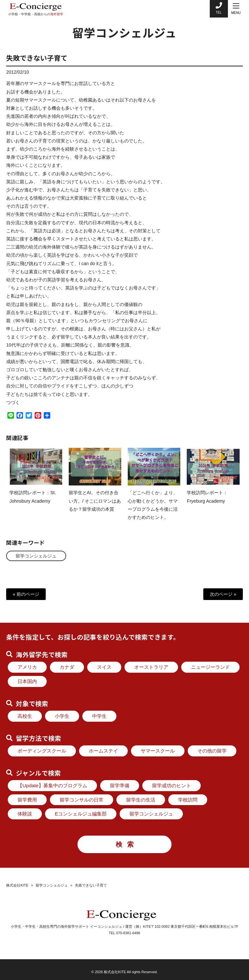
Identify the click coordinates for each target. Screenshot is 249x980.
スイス (104, 667)
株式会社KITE (17, 885)
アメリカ (27, 667)
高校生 (25, 716)
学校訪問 (188, 800)
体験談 (25, 814)
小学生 (62, 716)
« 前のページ (26, 594)
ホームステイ (103, 751)
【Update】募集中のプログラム (52, 785)
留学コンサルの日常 (82, 800)
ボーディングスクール (42, 751)
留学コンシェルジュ (36, 556)
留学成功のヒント (172, 785)
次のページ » (223, 594)
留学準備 (120, 785)
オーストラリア (151, 667)
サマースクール (158, 751)
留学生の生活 (141, 800)
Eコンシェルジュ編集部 (81, 814)
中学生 (99, 716)
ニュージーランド (210, 667)
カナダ (67, 667)
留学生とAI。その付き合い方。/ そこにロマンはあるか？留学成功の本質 (95, 507)
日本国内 (27, 681)
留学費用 (27, 800)
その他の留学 (212, 751)
